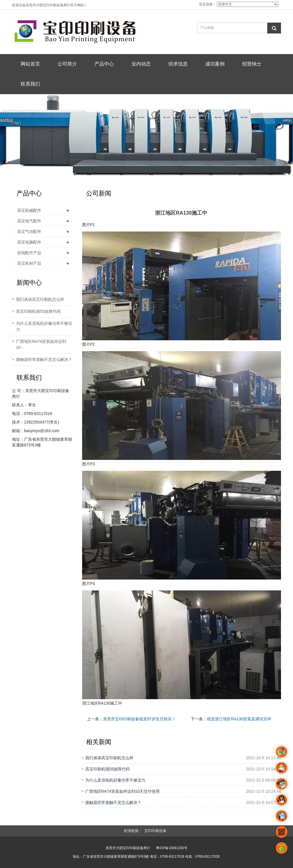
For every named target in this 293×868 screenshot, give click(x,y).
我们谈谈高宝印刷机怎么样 (109, 758)
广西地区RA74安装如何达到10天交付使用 (123, 791)
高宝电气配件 (29, 221)
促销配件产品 (29, 253)
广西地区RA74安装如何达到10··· (41, 344)
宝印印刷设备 (155, 831)
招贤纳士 (252, 64)
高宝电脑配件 (29, 242)
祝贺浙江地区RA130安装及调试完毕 (239, 719)
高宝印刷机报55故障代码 (108, 769)
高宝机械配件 (29, 210)
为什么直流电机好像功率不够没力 (115, 780)
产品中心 (104, 64)
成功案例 (215, 64)
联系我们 (30, 84)
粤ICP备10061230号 (172, 848)
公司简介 (67, 64)
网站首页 (30, 64)
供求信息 (178, 64)
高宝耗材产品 (29, 263)
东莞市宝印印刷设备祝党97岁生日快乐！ (139, 719)
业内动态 (141, 64)
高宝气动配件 (29, 232)
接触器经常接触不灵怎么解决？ (113, 802)
